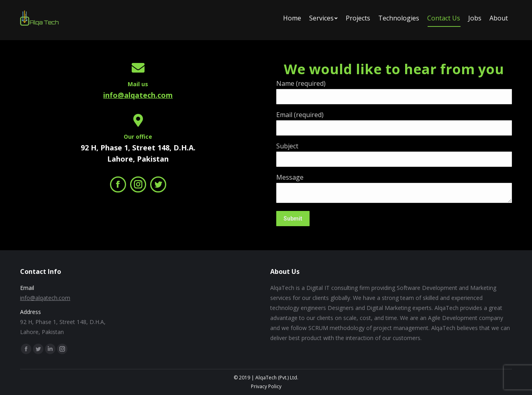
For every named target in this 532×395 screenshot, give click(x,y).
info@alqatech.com (138, 95)
